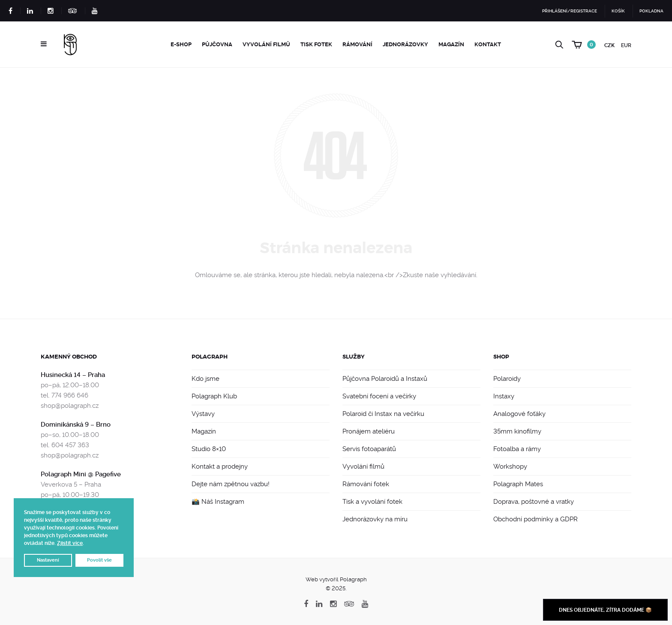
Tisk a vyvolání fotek (372, 502)
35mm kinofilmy (517, 431)
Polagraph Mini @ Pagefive (81, 474)
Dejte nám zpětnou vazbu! (231, 484)
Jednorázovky (405, 44)
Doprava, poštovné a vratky (534, 502)
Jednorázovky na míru (375, 519)
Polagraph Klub (214, 396)
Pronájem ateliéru (369, 431)
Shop (501, 357)
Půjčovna (217, 44)
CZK (609, 45)
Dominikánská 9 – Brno (76, 425)
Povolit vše (99, 560)
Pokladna (651, 11)
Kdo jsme (205, 379)
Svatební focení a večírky (379, 396)
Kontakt (488, 44)
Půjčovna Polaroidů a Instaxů (385, 379)
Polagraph (210, 357)
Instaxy (504, 396)
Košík (618, 11)
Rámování (357, 44)
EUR (626, 45)
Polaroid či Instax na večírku (383, 414)
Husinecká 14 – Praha (73, 375)
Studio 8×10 (209, 449)
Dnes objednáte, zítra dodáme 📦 (605, 610)
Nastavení (48, 560)
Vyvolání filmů (266, 44)
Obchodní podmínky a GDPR (535, 519)
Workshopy (510, 467)
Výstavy (203, 414)
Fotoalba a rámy (517, 449)
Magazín (451, 44)
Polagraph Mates (518, 484)
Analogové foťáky (519, 414)
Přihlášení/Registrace (570, 11)
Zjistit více (70, 543)
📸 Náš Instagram (218, 502)
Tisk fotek (316, 44)
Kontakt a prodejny (220, 467)
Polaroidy (507, 379)
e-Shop (181, 44)
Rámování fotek (366, 484)
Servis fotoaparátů (369, 449)
